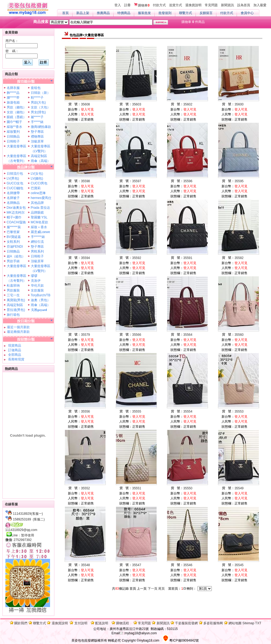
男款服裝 (13, 290)
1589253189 (22, 519)
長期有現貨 (16, 359)
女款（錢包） (16, 112)
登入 (118, 5)
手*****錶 (37, 122)
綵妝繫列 (13, 132)
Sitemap (248, 623)
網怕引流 (37, 242)
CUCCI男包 (39, 183)
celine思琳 (38, 193)
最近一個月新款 (18, 327)
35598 (85, 181)
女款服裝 (37, 290)
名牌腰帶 (13, 193)
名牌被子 (13, 198)
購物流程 (123, 623)
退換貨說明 (193, 5)
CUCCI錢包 (15, 188)
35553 (239, 411)
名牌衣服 (13, 88)
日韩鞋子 (13, 141)
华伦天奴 (37, 286)
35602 (188, 104)
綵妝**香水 (14, 127)
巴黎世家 (13, 232)
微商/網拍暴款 (41, 127)
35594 (85, 258)
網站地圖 (235, 623)
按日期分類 (26, 321)
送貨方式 (176, 5)
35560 (239, 335)
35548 (85, 565)
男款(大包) (38, 102)
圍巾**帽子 (14, 122)
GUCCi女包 (15, 183)
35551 (137, 488)
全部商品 (14, 355)
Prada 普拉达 (40, 208)
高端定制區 (39, 156)
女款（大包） (41, 107)
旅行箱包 (13, 315)
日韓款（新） (41, 93)
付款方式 (159, 5)
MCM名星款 (40, 222)
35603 (137, 104)
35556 (85, 411)
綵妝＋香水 (39, 227)
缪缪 (34, 276)
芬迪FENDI (15, 247)
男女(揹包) (38, 112)
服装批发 (144, 13)
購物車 (142, 5)
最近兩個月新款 (18, 332)
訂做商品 (14, 350)
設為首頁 (244, 5)
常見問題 (211, 5)
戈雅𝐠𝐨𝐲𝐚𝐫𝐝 (39, 310)
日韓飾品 (13, 137)
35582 (239, 258)
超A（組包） (16, 256)
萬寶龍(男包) (16, 300)
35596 (188, 181)
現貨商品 (14, 346)
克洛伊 (36, 281)
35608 (85, 104)
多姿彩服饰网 (213, 623)
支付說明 (81, 623)
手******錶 (38, 237)
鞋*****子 (37, 98)
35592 (137, 258)
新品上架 (83, 13)
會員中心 (247, 13)
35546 (188, 565)
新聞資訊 (227, 5)
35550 (188, 488)
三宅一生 (13, 295)
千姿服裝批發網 (186, 623)
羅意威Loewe (40, 232)
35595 (239, 181)
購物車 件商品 (193, 22)
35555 (137, 411)
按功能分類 (26, 82)
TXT (258, 623)
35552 (85, 488)
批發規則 (165, 13)
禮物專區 (37, 137)
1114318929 (22, 514)
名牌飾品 (13, 203)
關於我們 (21, 623)
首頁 (65, 13)
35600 (239, 104)
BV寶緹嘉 (14, 237)
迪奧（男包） (41, 300)
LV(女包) (37, 174)
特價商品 (124, 13)
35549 (239, 488)
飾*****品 (13, 93)
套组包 (36, 88)
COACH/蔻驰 (16, 222)
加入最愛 (260, 5)
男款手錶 (13, 261)
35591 (188, 258)
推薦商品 (103, 13)
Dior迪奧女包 (16, 208)
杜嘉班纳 (13, 286)
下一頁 (153, 589)
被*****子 (37, 117)
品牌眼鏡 (37, 213)
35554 (188, 411)
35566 (137, 335)
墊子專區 (37, 132)
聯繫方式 (186, 13)
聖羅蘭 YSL (39, 217)
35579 (85, 335)
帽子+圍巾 (14, 217)
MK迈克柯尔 (16, 213)
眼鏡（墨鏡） (16, 117)
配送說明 (102, 623)
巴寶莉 (36, 188)
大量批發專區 (16, 146)
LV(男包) (13, 178)
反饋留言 (206, 13)
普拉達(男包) (16, 310)
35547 (137, 565)
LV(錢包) (37, 178)
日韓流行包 (15, 174)
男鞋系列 (37, 251)
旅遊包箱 (13, 102)
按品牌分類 (26, 167)
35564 (188, 335)
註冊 (127, 5)
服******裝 (14, 227)
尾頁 (161, 589)
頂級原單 (37, 141)
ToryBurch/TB (41, 295)
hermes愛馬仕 (41, 198)
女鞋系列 (13, 242)
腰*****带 (13, 98)
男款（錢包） (16, 107)
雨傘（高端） (41, 161)
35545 (239, 565)
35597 (137, 181)
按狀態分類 (26, 339)
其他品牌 (37, 203)
